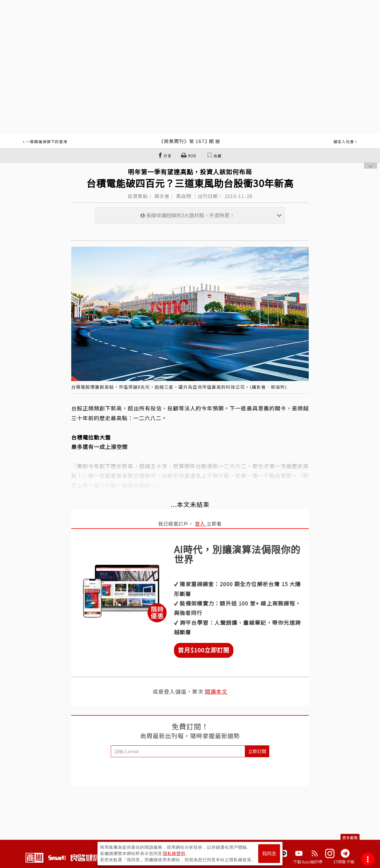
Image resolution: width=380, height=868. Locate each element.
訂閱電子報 (344, 862)
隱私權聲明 (174, 853)
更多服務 (350, 838)
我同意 (269, 854)
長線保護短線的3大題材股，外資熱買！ (211, 215)
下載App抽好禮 (308, 862)
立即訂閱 (257, 751)
